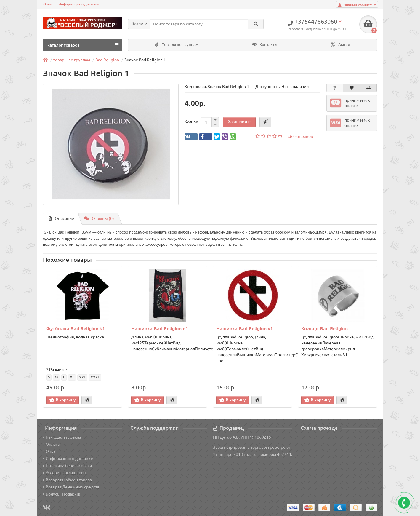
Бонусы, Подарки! (61, 494)
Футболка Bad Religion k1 (76, 328)
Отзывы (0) (99, 218)
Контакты (265, 45)
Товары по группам (177, 45)
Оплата (51, 444)
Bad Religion (107, 60)
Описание (61, 218)
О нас (48, 4)
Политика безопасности (67, 466)
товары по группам (72, 60)
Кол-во (191, 122)
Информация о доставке (79, 4)
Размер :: (58, 370)
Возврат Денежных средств (71, 487)
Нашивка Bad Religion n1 (160, 328)
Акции (341, 45)
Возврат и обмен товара (67, 480)
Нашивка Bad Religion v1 (245, 328)
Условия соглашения (64, 473)
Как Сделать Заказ (62, 437)
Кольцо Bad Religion (324, 328)
